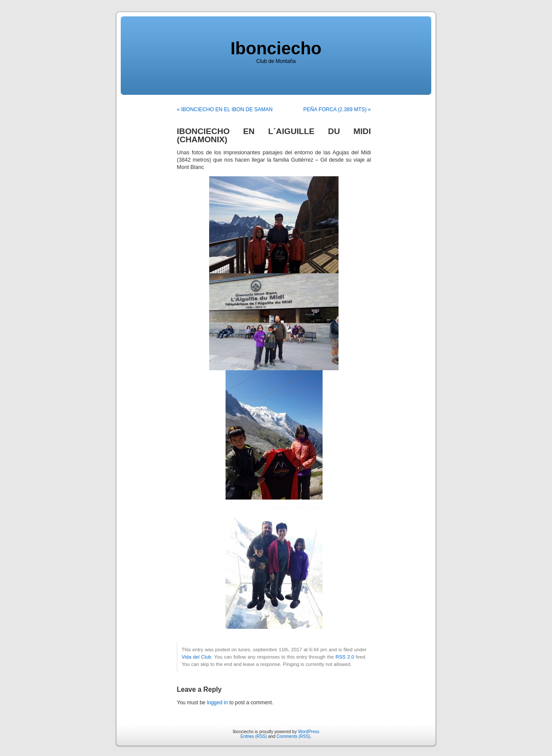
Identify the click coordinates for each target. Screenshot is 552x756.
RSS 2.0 (345, 657)
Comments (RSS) (293, 736)
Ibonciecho (276, 48)
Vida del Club (196, 657)
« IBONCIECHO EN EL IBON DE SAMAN (225, 109)
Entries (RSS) (254, 736)
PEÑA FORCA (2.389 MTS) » (337, 109)
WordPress (309, 732)
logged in (218, 703)
